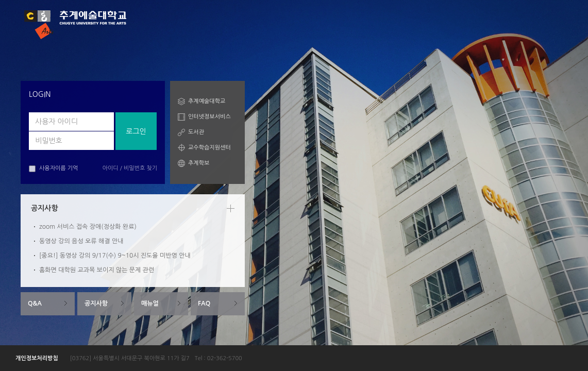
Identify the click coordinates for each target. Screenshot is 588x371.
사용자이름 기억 (53, 169)
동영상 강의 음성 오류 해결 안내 (81, 241)
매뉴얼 (150, 303)
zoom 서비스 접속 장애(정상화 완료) (88, 227)
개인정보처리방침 (37, 358)
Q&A (35, 303)
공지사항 (96, 303)
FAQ (204, 303)
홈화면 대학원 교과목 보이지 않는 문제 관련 (97, 270)
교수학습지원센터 (209, 148)
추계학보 (199, 163)
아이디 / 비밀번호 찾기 (130, 168)
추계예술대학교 (207, 101)
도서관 (196, 132)
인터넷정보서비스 (209, 117)
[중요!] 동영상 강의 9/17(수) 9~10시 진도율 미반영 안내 (115, 256)
